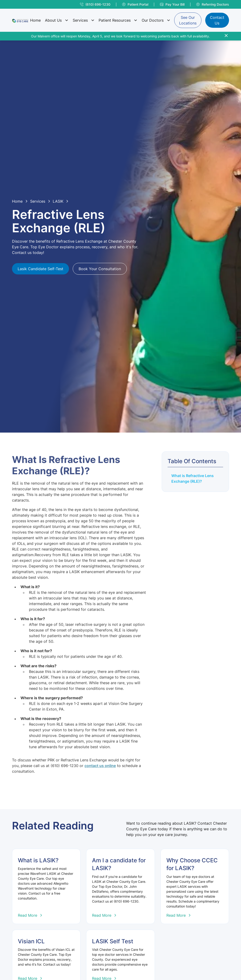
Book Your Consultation (100, 269)
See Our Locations (188, 20)
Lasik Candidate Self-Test (40, 269)
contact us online (100, 777)
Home (35, 20)
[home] (20, 20)
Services (80, 20)
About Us (53, 20)
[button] (56, 20)
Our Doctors (153, 20)
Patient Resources (115, 20)
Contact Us (217, 20)
